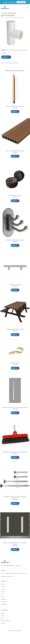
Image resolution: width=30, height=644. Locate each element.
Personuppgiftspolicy (6, 621)
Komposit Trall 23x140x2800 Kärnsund (15, 151)
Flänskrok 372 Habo (15, 363)
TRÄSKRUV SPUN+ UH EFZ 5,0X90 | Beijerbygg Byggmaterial (15, 497)
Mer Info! (6, 57)
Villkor (2, 618)
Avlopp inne (25, 50)
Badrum (15, 50)
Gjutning (3, 592)
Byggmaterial (4, 604)
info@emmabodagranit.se (7, 576)
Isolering (3, 597)
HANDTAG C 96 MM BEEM (15, 285)
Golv (2, 594)
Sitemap (3, 623)
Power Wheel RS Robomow (15, 195)
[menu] (27, 7)
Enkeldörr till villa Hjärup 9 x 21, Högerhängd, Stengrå (15, 407)
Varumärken (10, 50)
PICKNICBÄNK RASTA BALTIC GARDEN (15, 329)
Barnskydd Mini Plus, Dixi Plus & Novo (15, 106)
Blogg (2, 613)
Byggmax (20, 50)
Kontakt (3, 616)
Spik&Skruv (4, 599)
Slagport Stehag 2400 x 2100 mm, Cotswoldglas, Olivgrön (15, 543)
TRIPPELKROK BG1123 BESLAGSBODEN (15, 240)
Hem (2, 17)
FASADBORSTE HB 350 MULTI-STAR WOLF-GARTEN (15, 452)
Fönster (3, 587)
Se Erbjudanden (21, 2)
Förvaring (3, 589)
